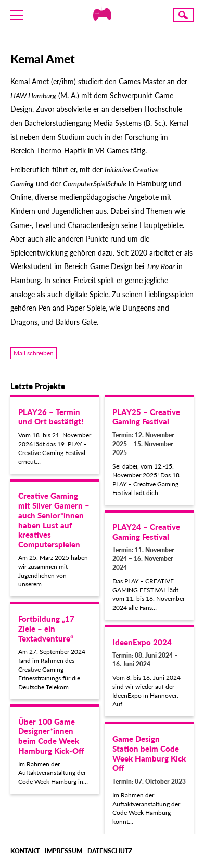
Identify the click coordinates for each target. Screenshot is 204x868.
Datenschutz (110, 851)
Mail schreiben (34, 353)
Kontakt (25, 851)
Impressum (63, 851)
